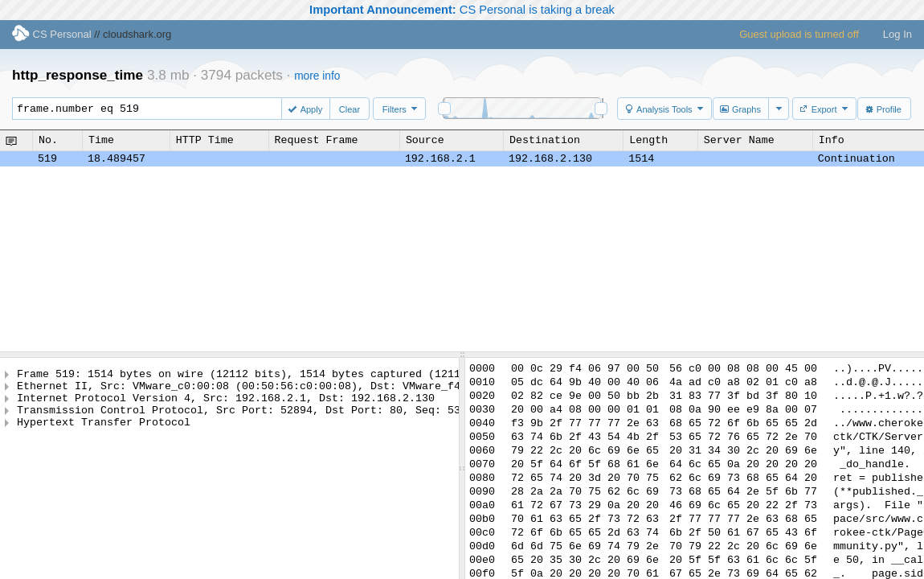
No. (48, 140)
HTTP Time (205, 140)
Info (832, 140)
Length (648, 140)
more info (317, 76)
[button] (307, 109)
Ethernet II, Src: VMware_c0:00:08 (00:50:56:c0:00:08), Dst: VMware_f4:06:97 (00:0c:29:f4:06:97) (322, 390)
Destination (545, 140)
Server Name (739, 140)
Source (425, 140)
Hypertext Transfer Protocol (104, 433)
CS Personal (52, 34)
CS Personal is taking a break (462, 10)
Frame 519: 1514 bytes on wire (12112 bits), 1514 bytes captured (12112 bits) (261, 376)
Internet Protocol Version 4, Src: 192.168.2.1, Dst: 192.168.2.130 (226, 404)
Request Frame (317, 140)
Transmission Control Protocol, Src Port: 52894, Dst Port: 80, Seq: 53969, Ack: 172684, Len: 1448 (325, 419)
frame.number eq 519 (154, 109)
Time (101, 140)
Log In (897, 34)
